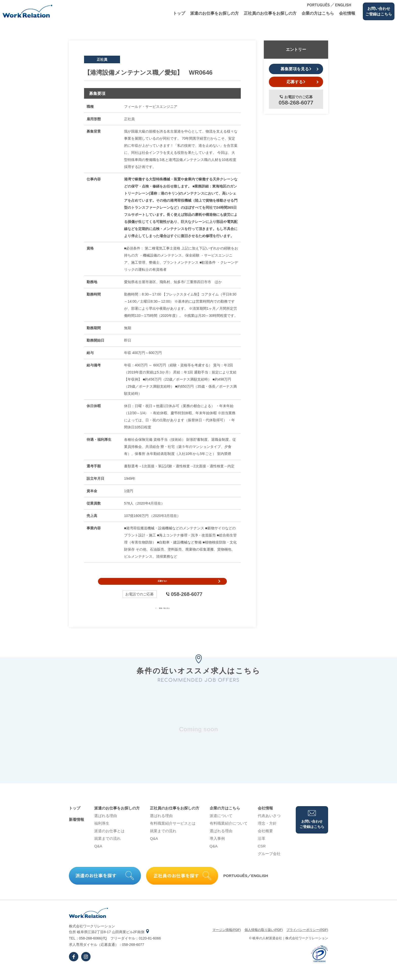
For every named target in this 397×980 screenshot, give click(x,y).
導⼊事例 (217, 848)
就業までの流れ (107, 848)
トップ (179, 13)
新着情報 (76, 829)
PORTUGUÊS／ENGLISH (246, 885)
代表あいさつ (269, 825)
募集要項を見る (296, 69)
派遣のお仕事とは (109, 840)
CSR (262, 855)
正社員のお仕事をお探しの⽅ (270, 13)
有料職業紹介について (229, 833)
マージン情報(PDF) (227, 939)
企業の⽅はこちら (318, 13)
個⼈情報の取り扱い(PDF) (264, 939)
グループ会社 (269, 863)
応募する (162, 586)
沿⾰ (262, 848)
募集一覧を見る (162, 617)
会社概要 (265, 840)
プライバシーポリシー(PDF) (307, 939)
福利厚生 (102, 833)
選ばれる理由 (106, 825)
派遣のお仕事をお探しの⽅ (214, 13)
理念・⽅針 (267, 833)
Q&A (98, 855)
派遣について (221, 825)
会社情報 (347, 13)
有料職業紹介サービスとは (173, 833)
